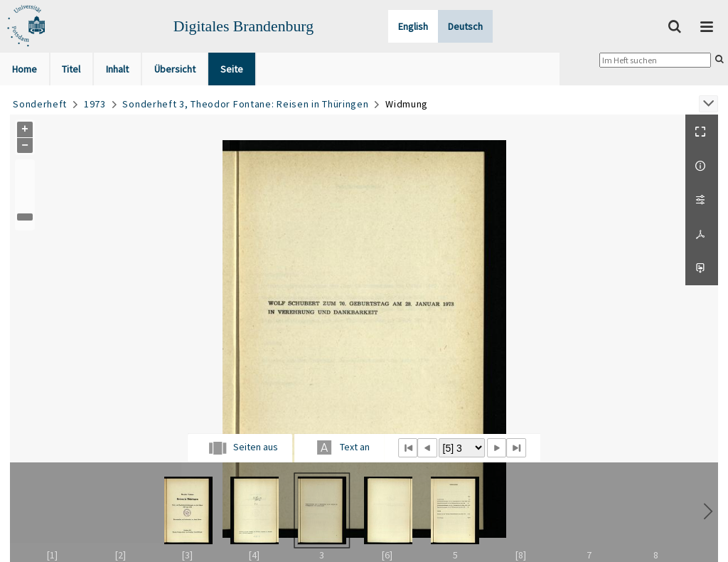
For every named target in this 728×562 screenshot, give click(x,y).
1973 (95, 104)
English (413, 26)
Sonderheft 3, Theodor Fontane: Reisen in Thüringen (245, 104)
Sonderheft (40, 104)
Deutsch (465, 26)
